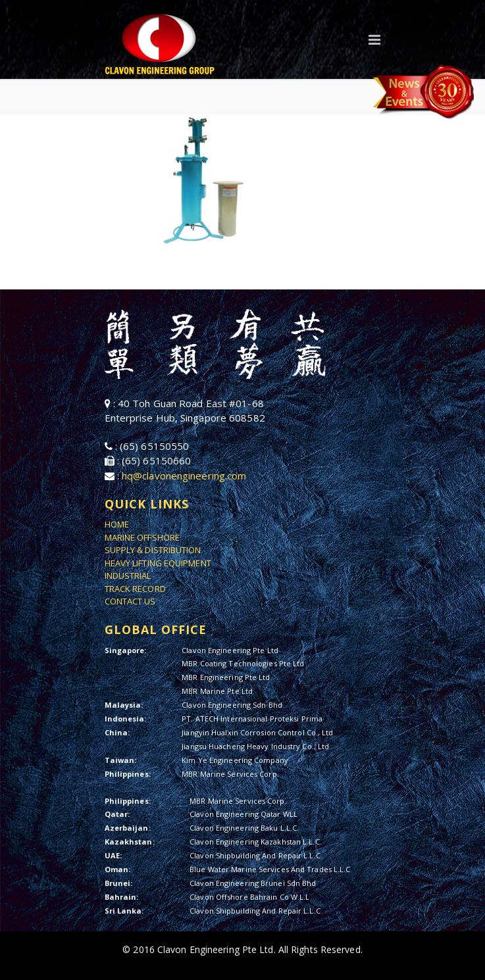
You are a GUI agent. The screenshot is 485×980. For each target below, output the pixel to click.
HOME (117, 524)
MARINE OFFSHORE (142, 537)
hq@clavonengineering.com (184, 476)
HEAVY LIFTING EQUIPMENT (158, 563)
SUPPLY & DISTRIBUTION (153, 550)
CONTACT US (130, 601)
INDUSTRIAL (128, 576)
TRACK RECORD (135, 589)
